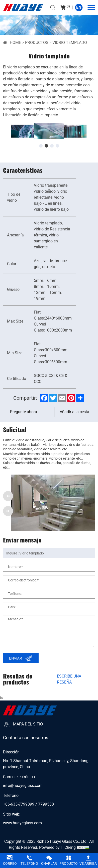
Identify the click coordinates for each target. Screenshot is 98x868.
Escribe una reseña (69, 679)
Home (15, 43)
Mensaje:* (16, 619)
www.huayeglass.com (22, 823)
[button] (41, 146)
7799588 (46, 804)
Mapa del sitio (28, 724)
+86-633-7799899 (19, 804)
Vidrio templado (70, 43)
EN (79, 7)
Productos (37, 43)
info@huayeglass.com (23, 786)
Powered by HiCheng (57, 847)
